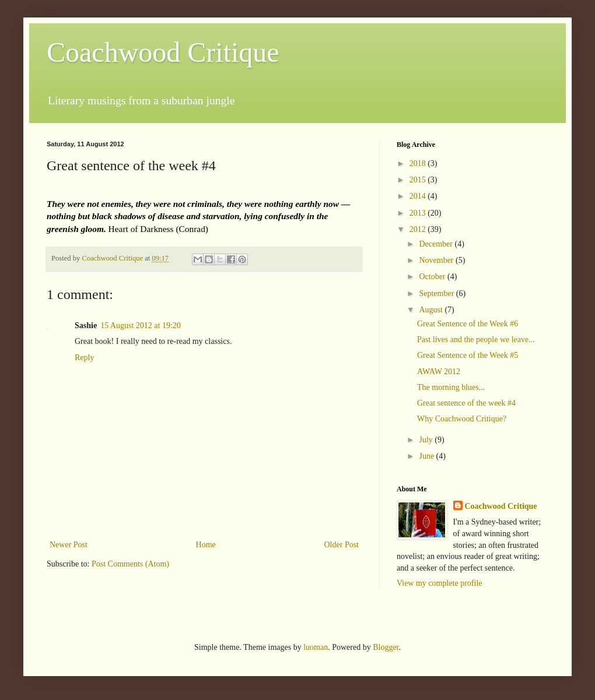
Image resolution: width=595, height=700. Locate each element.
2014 (419, 196)
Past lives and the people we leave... (476, 340)
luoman (316, 647)
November (437, 260)
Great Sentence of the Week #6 (468, 324)
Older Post (342, 545)
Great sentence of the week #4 (466, 403)
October (433, 277)
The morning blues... (451, 387)
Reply (84, 358)
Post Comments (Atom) (130, 564)
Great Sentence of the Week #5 (468, 355)
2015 (419, 180)
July (427, 440)
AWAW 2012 (439, 372)
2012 (419, 229)
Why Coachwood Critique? (462, 419)
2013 (419, 213)
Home (206, 545)
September (437, 293)
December (437, 244)
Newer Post (69, 545)
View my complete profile (440, 583)
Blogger (386, 647)
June (427, 456)
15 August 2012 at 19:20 (141, 326)
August (432, 310)
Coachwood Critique (163, 52)
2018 (419, 163)
